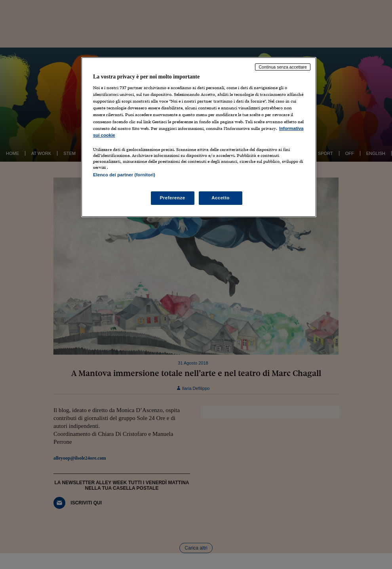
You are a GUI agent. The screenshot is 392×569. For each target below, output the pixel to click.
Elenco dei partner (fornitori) (124, 175)
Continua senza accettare (283, 67)
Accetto (221, 198)
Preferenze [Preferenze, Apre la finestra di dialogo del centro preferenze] (173, 198)
